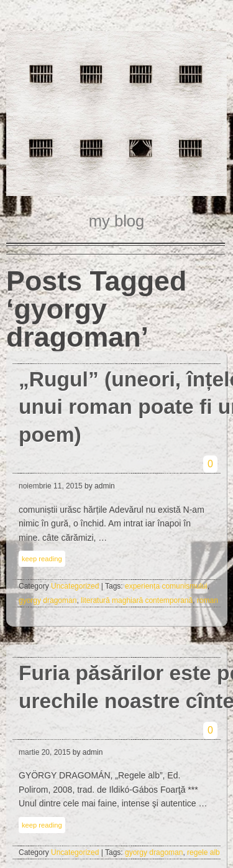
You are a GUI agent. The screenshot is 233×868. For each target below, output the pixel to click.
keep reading (42, 559)
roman (208, 600)
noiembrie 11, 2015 (51, 486)
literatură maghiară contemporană (137, 600)
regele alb (203, 852)
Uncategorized (75, 586)
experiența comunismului (166, 586)
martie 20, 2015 (44, 752)
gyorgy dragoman (48, 600)
